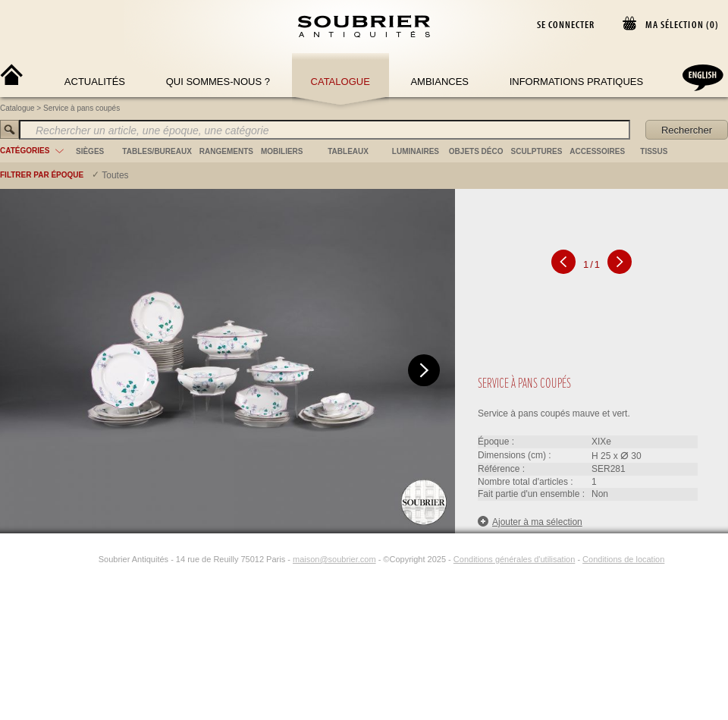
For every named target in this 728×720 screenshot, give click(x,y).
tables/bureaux (157, 151)
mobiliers (282, 151)
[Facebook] (71, 559)
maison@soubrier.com (334, 559)
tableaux (348, 151)
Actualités (95, 82)
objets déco (476, 151)
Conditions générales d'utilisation (514, 559)
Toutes (115, 175)
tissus (654, 151)
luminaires (416, 151)
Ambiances (439, 82)
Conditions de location (623, 559)
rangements (226, 151)
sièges (90, 151)
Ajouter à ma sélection (530, 522)
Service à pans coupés (82, 108)
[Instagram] (89, 559)
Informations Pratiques (576, 82)
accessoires (597, 151)
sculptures (537, 151)
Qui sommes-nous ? (218, 82)
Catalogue (340, 82)
